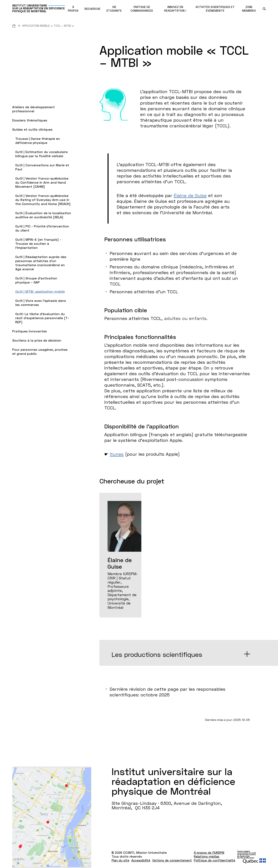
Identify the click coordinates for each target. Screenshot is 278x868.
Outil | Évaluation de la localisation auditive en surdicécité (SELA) (43, 215)
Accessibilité (141, 860)
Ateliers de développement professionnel (34, 109)
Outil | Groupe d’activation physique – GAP (36, 280)
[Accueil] (17, 26)
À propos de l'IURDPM (209, 853)
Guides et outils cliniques (32, 129)
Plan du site (120, 860)
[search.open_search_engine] (264, 9)
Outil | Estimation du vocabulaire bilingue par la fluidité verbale (41, 154)
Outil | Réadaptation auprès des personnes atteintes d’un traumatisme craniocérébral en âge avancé (41, 263)
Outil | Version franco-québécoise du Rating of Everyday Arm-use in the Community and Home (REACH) (43, 200)
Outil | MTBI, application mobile (40, 291)
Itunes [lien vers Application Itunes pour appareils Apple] (117, 454)
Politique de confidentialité (215, 860)
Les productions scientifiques (157, 654)
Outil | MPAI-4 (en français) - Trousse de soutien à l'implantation (38, 243)
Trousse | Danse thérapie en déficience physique (38, 141)
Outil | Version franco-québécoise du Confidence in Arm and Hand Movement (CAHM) (42, 182)
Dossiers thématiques (30, 120)
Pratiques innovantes (30, 331)
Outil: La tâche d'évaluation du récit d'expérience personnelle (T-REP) (42, 318)
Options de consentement (172, 860)
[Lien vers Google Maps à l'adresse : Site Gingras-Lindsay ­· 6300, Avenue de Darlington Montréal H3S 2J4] (52, 817)
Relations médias (207, 856)
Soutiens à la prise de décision (37, 340)
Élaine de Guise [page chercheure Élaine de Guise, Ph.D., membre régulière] (190, 195)
